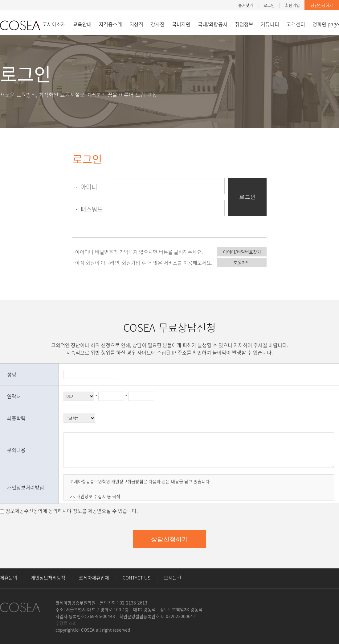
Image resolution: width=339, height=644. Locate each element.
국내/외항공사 (213, 24)
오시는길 (173, 578)
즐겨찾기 (246, 5)
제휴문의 (9, 578)
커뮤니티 (270, 24)
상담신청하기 (322, 5)
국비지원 (181, 24)
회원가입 (292, 5)
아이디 (85, 187)
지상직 (136, 24)
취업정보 (244, 24)
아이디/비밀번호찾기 (242, 252)
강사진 (158, 24)
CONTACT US (137, 578)
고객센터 (296, 24)
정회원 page (326, 24)
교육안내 (82, 24)
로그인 (269, 5)
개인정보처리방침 (48, 578)
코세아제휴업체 (94, 578)
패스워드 (88, 209)
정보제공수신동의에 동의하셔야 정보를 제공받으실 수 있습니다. (72, 511)
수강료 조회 (66, 623)
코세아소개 (54, 24)
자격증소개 (110, 24)
